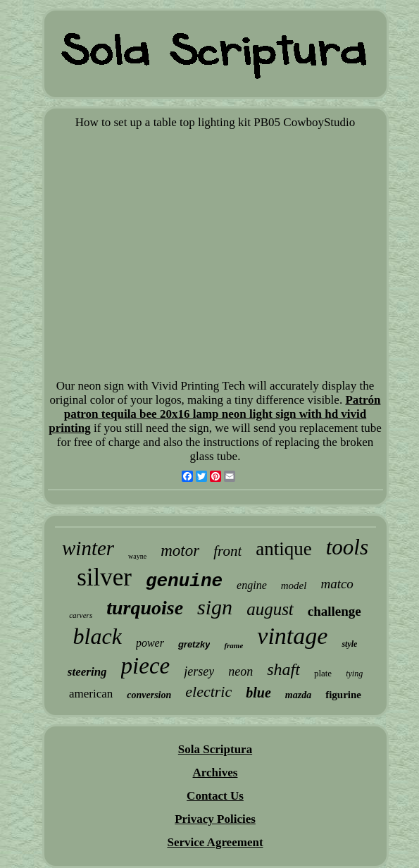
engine (252, 585)
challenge (334, 611)
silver (104, 577)
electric (208, 692)
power (150, 643)
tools (347, 547)
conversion (149, 695)
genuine (184, 581)
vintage (292, 636)
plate (323, 673)
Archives (215, 773)
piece (146, 666)
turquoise (145, 608)
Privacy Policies (215, 819)
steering (87, 672)
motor (180, 551)
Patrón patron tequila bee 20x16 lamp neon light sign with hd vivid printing (214, 414)
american (91, 694)
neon (240, 671)
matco (337, 584)
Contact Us (215, 796)
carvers (81, 615)
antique (283, 549)
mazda (298, 695)
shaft (283, 669)
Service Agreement (215, 842)
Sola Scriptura (215, 749)
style (349, 644)
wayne (137, 556)
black (98, 636)
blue (258, 693)
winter (88, 548)
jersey (199, 671)
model (294, 585)
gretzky (194, 644)
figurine (343, 695)
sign (215, 607)
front (227, 551)
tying (354, 674)
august (270, 609)
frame (233, 645)
